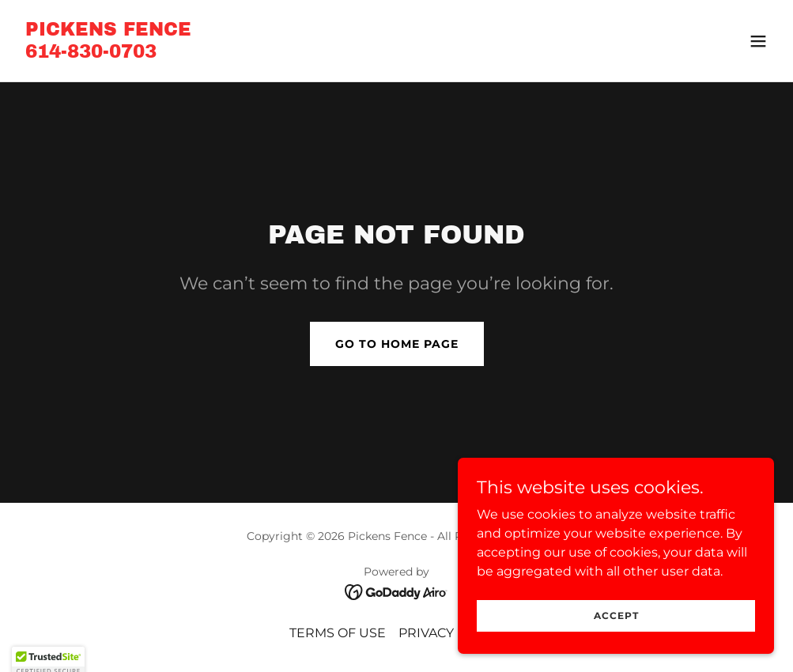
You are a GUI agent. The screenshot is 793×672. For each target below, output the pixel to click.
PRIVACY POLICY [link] (451, 633)
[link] (108, 53)
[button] (758, 41)
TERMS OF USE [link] (338, 633)
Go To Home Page (397, 344)
